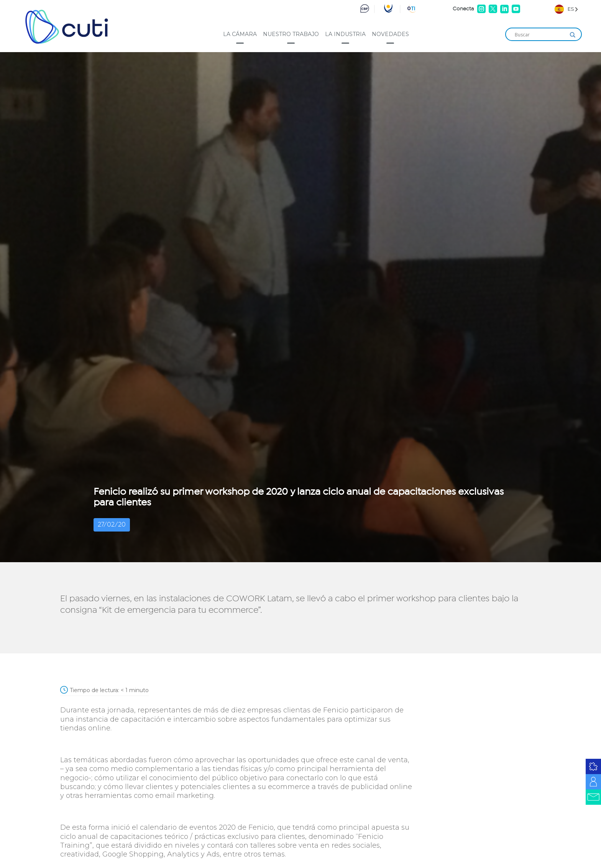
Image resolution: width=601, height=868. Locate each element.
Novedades (390, 34)
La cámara (240, 34)
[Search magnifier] (573, 35)
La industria (345, 34)
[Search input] (540, 35)
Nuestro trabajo (291, 34)
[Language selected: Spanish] (566, 9)
